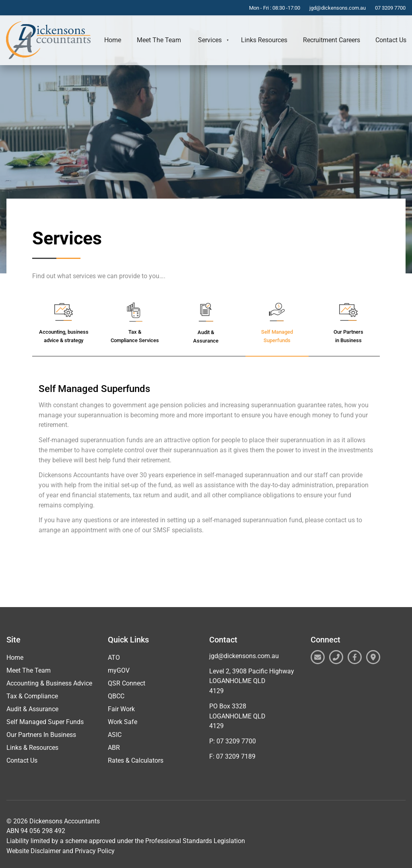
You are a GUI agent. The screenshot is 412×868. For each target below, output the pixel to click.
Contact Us (22, 760)
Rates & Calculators (136, 760)
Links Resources (264, 40)
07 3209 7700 (236, 741)
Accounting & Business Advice (49, 683)
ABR (114, 748)
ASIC (115, 735)
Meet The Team (159, 40)
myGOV (119, 670)
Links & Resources (32, 748)
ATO (114, 658)
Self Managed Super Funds (45, 722)
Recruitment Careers (332, 40)
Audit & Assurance (32, 709)
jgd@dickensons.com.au (244, 656)
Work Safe (123, 722)
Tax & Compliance (32, 696)
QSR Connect (127, 683)
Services (210, 40)
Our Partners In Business (41, 735)
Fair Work (121, 709)
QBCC (116, 696)
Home (113, 40)
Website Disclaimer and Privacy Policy (61, 851)
